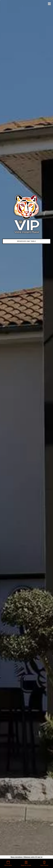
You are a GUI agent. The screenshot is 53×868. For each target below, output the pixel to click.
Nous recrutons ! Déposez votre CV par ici (26, 857)
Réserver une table (26, 241)
